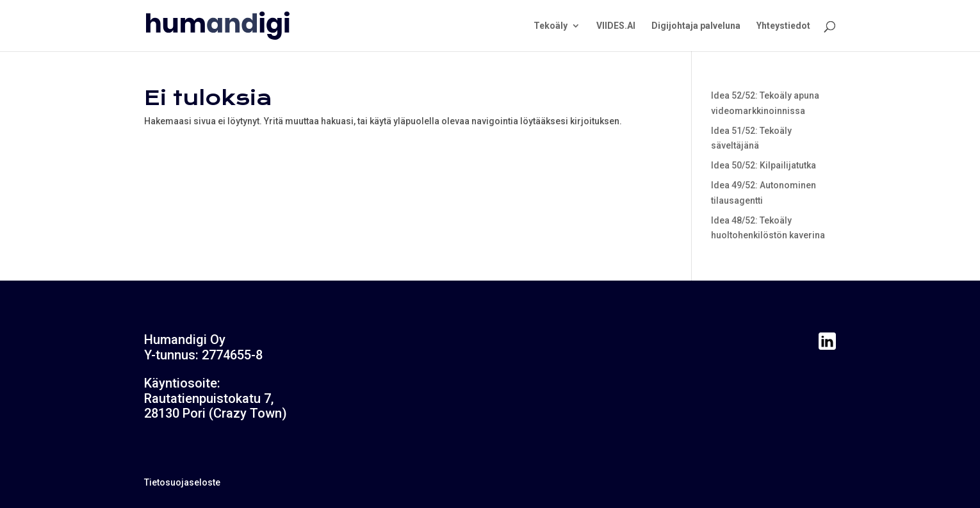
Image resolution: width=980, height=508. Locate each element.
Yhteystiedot (783, 26)
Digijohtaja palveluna (696, 26)
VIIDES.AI (616, 26)
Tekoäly (551, 26)
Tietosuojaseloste (182, 482)
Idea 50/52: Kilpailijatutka (764, 165)
